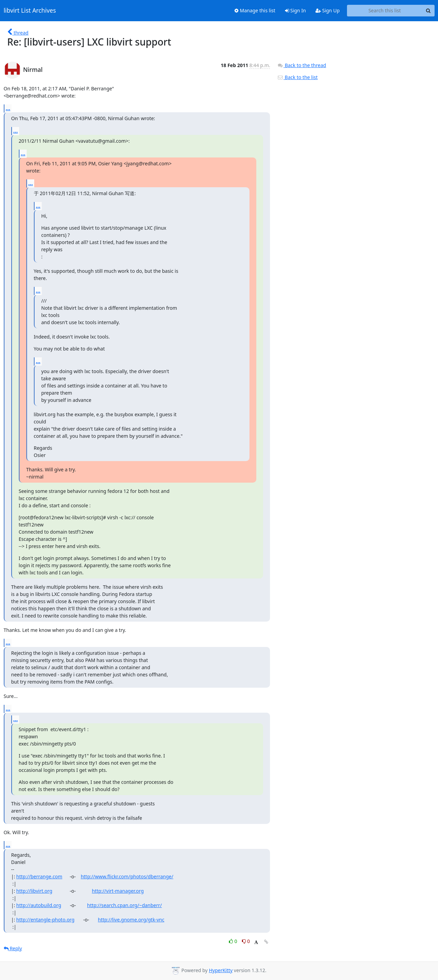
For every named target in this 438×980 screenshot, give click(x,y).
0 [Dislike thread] (246, 941)
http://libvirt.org (34, 891)
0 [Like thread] (234, 941)
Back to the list (297, 77)
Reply (13, 948)
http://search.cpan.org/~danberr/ (124, 905)
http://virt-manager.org (118, 891)
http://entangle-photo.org (46, 920)
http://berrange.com (39, 876)
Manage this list (255, 10)
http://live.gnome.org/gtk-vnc (131, 920)
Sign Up (328, 10)
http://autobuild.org (39, 905)
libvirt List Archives (30, 11)
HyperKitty (221, 970)
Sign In (295, 10)
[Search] (428, 11)
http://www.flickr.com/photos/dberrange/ (127, 876)
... (8, 108)
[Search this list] (385, 11)
